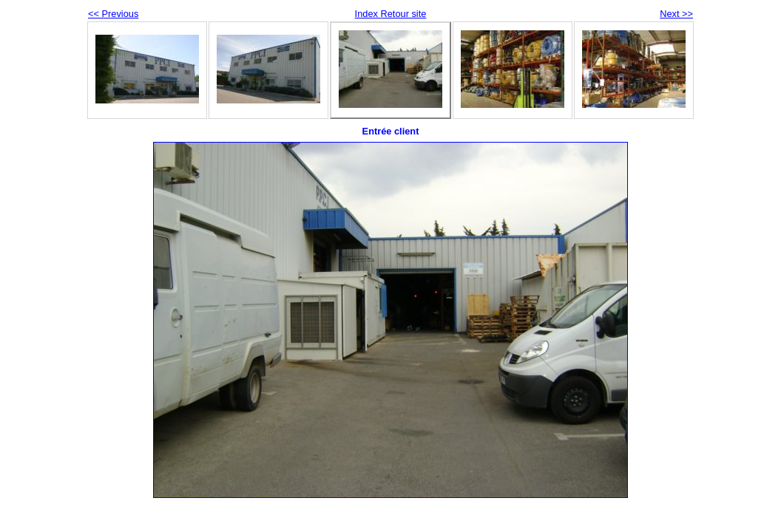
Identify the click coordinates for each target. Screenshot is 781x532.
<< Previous (113, 14)
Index (368, 14)
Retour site (403, 14)
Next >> (676, 14)
